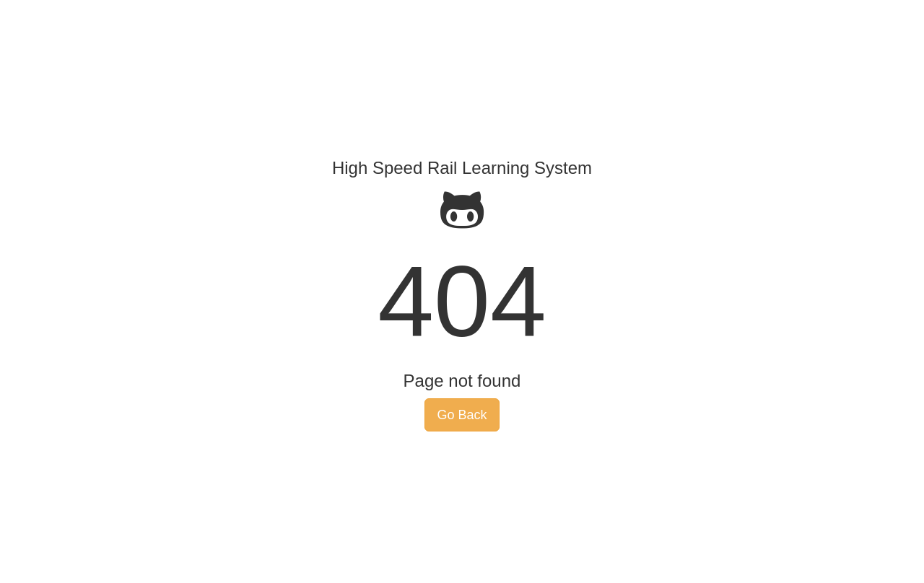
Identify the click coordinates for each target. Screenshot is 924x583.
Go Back (462, 415)
